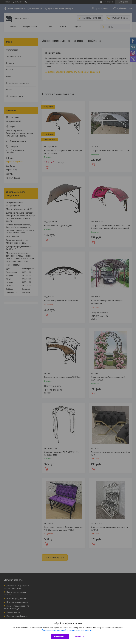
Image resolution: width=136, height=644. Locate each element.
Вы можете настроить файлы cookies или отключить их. (67, 630)
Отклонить (80, 636)
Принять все (60, 636)
